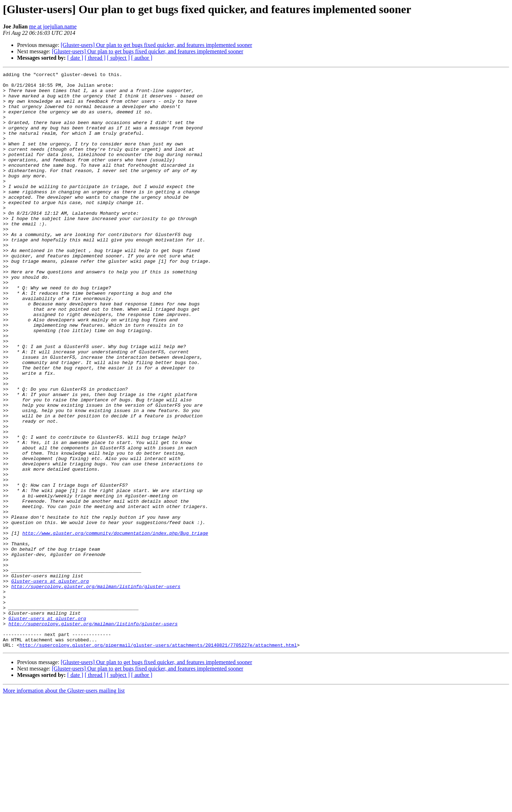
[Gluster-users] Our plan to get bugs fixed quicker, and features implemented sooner (156, 45)
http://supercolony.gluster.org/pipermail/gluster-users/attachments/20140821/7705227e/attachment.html (158, 760)
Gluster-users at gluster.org (50, 683)
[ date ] (75, 58)
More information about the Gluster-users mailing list (64, 806)
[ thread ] (95, 58)
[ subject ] (118, 58)
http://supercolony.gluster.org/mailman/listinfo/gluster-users (96, 690)
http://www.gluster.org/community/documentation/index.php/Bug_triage (115, 626)
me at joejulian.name (53, 26)
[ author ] (142, 58)
